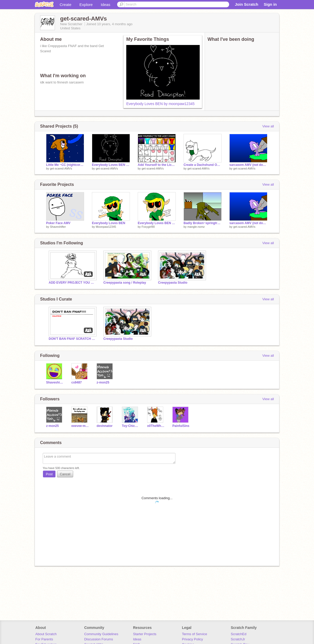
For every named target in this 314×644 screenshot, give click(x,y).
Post (49, 474)
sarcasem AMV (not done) (248, 165)
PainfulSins (181, 426)
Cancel (65, 474)
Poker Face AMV (58, 223)
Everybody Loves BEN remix (157, 223)
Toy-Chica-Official (131, 426)
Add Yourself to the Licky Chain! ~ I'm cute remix (157, 165)
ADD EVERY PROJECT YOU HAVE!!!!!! (72, 283)
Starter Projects (145, 634)
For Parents (44, 639)
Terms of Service (195, 634)
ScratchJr (238, 639)
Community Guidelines (101, 634)
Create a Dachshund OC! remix (203, 165)
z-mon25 (103, 382)
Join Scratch (247, 4)
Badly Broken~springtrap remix (203, 223)
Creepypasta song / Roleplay (125, 283)
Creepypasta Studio (173, 283)
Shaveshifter (58, 227)
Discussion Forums (99, 639)
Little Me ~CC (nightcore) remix (65, 165)
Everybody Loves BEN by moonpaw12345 (160, 104)
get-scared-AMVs (61, 168)
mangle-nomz (196, 227)
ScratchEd (238, 634)
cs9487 (77, 382)
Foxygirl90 (148, 227)
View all (268, 126)
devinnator (105, 426)
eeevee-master (80, 426)
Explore (86, 5)
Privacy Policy (193, 639)
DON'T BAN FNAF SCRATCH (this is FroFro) (72, 339)
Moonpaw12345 (106, 227)
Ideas (106, 5)
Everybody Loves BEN (109, 223)
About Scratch (46, 634)
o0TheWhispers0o (156, 426)
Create (65, 5)
